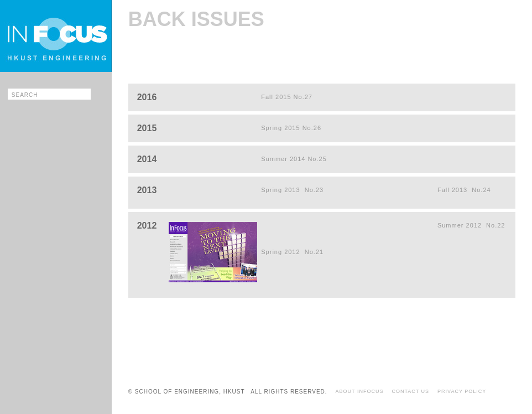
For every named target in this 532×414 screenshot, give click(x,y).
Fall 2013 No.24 (464, 190)
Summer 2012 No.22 (471, 225)
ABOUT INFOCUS (360, 391)
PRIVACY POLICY (462, 391)
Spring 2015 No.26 (291, 128)
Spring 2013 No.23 (292, 190)
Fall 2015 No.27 (287, 97)
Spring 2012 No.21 (292, 252)
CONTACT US (410, 391)
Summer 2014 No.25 (294, 159)
